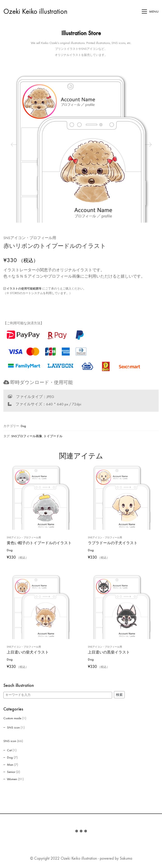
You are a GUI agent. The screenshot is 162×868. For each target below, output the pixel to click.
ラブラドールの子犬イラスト (113, 541)
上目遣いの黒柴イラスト (109, 650)
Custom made (12, 718)
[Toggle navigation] (150, 11)
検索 (119, 695)
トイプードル (53, 436)
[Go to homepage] (35, 12)
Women (12, 779)
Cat (9, 750)
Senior (11, 772)
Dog (23, 426)
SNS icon (13, 727)
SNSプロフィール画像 (27, 436)
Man (10, 765)
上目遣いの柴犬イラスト (28, 650)
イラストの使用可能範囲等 (24, 289)
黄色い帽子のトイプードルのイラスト (39, 541)
